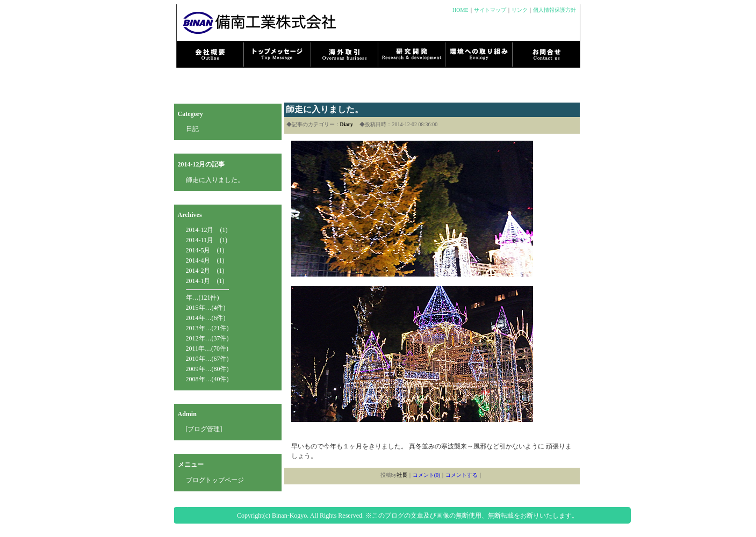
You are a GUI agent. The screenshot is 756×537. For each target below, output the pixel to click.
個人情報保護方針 (555, 10)
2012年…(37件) (207, 338)
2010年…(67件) (207, 359)
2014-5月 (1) (205, 250)
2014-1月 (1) (205, 281)
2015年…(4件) (206, 308)
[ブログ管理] (204, 429)
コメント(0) (427, 475)
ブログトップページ (215, 480)
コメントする (462, 475)
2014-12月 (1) (207, 230)
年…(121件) (203, 297)
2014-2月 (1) (205, 271)
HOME (460, 10)
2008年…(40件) (207, 379)
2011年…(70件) (207, 349)
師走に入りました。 (215, 180)
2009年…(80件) (207, 369)
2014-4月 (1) (205, 260)
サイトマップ (490, 10)
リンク (520, 10)
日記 (192, 129)
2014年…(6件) (206, 318)
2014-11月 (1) (207, 240)
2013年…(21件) (207, 328)
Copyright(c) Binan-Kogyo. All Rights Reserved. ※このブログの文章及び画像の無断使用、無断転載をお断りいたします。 (408, 516)
